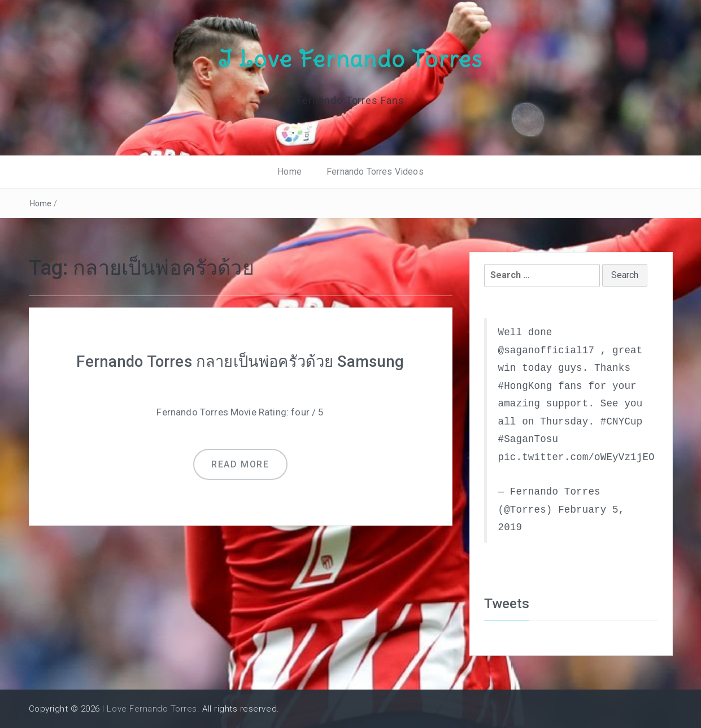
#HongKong (525, 385)
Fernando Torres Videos (375, 172)
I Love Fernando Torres (350, 58)
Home (289, 172)
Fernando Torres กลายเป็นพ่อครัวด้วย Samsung (240, 361)
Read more (240, 464)
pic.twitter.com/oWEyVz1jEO (576, 457)
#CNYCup (622, 421)
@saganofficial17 (547, 350)
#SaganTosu (528, 439)
